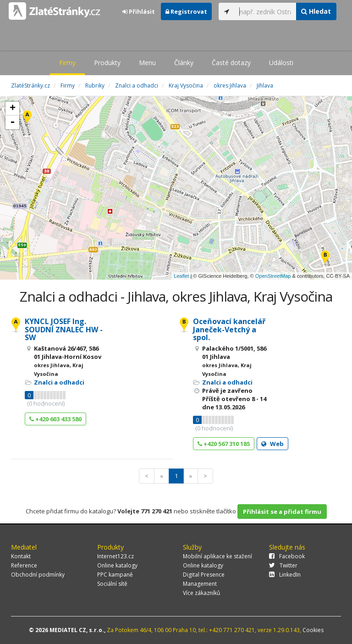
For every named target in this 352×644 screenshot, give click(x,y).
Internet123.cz (115, 556)
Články (184, 63)
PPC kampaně (115, 575)
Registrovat (186, 11)
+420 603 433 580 (55, 419)
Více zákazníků (201, 593)
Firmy (67, 63)
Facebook (287, 556)
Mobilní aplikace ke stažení (217, 556)
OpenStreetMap (273, 276)
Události (281, 63)
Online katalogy (117, 565)
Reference (24, 565)
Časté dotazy (231, 63)
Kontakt (21, 556)
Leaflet (181, 276)
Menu (147, 63)
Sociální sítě (112, 584)
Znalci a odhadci (59, 382)
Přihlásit (139, 11)
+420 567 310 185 (224, 444)
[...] (265, 11)
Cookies (313, 630)
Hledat (316, 11)
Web (272, 444)
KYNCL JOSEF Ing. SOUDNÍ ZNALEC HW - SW (64, 329)
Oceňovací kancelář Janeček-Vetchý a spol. (229, 329)
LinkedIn (285, 575)
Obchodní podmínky (38, 575)
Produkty (107, 63)
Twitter (283, 565)
